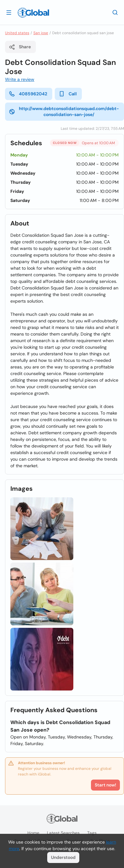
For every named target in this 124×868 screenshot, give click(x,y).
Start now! (105, 785)
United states (17, 33)
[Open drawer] (9, 12)
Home (33, 833)
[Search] (115, 12)
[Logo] (33, 13)
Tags (92, 833)
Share (20, 47)
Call (68, 94)
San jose (41, 33)
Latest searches (63, 833)
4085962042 (28, 94)
